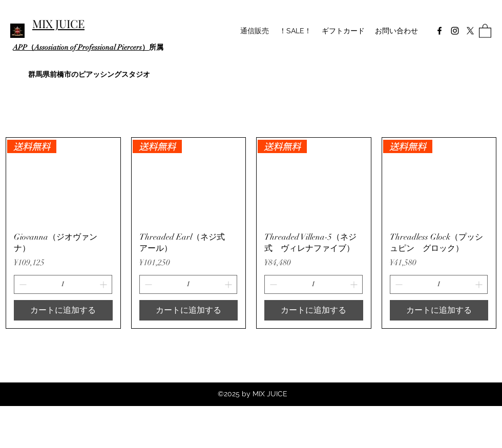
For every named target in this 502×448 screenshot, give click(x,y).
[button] (485, 30)
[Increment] (104, 284)
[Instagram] (455, 31)
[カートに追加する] (63, 310)
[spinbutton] (63, 284)
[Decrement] (22, 284)
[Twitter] (470, 31)
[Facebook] (440, 31)
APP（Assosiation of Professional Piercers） (81, 47)
